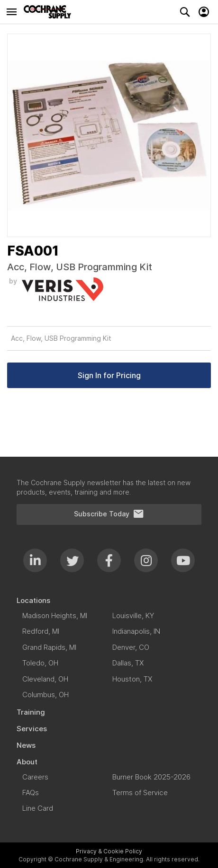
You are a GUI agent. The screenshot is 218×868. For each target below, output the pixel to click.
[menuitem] (109, 600)
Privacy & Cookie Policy (109, 851)
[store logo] (50, 12)
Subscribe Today (109, 514)
